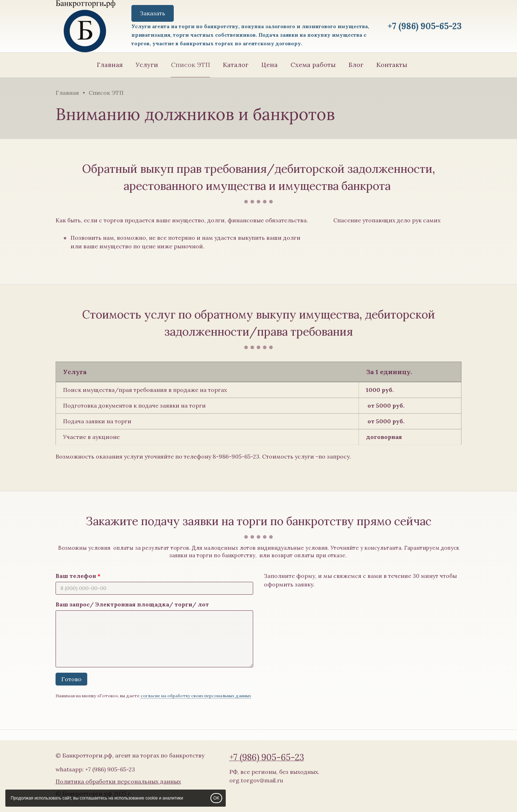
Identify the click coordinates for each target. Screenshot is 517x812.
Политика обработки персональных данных (118, 781)
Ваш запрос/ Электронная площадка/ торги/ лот (132, 604)
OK (216, 798)
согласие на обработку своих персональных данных (196, 696)
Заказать (153, 13)
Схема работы (313, 65)
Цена (270, 65)
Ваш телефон (76, 576)
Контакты (392, 65)
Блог (356, 65)
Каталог (236, 65)
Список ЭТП (190, 65)
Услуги (147, 65)
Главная (110, 65)
